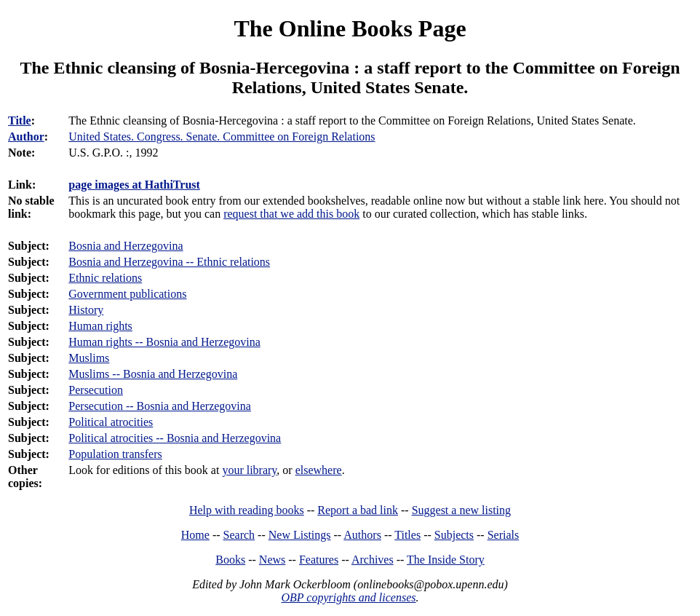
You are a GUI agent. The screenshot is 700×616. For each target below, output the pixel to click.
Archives (373, 560)
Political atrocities (111, 422)
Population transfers (115, 454)
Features (319, 560)
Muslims (89, 358)
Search (239, 535)
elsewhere (319, 470)
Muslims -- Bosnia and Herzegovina (153, 374)
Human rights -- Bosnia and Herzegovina (164, 342)
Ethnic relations (105, 278)
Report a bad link (358, 510)
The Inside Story (446, 560)
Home (195, 535)
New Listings (300, 535)
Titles (407, 535)
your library (249, 470)
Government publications (127, 294)
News (272, 560)
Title (20, 121)
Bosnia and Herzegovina (126, 246)
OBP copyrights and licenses (348, 597)
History (86, 310)
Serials (504, 535)
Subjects (454, 535)
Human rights (100, 326)
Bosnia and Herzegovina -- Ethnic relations (169, 262)
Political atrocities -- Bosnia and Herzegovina (175, 438)
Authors (362, 535)
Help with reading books (247, 510)
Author (26, 137)
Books (230, 560)
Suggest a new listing (461, 510)
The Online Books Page (350, 28)
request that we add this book (291, 214)
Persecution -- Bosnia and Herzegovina (160, 406)
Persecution (96, 390)
